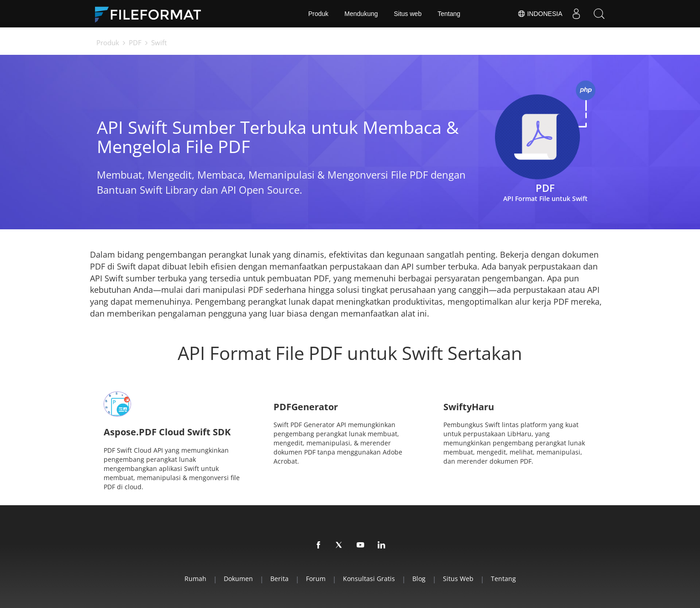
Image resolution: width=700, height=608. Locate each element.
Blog (419, 579)
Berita (279, 579)
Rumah (195, 579)
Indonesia (540, 14)
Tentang (449, 14)
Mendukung (361, 14)
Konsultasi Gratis (369, 579)
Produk (318, 14)
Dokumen (238, 579)
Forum (316, 579)
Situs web (408, 14)
